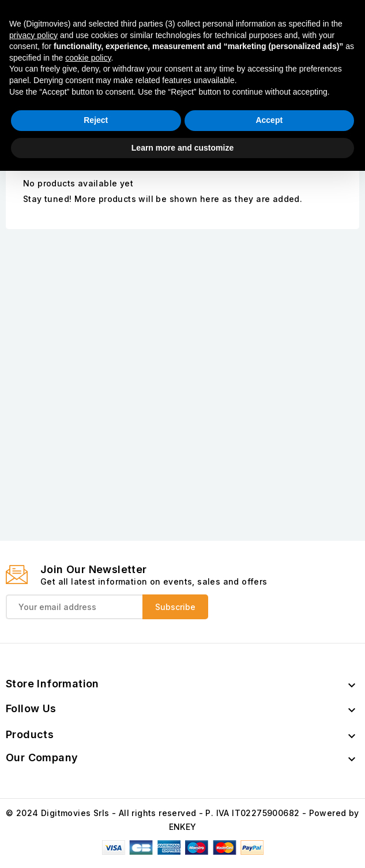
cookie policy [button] (88, 754)
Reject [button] (96, 817)
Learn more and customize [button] (182, 844)
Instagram (338, 78)
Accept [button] (269, 817)
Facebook (281, 78)
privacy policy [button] (33, 732)
